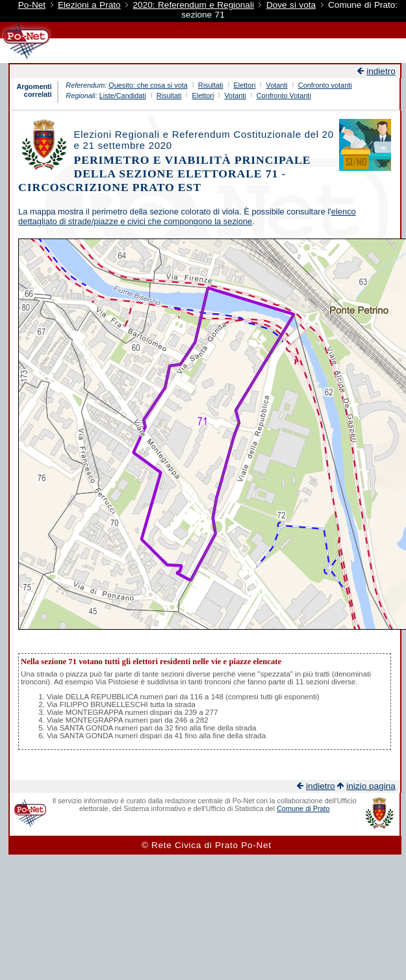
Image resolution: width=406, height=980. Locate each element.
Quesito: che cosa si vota (148, 85)
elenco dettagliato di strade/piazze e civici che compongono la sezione (187, 216)
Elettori (245, 85)
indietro (381, 71)
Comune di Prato (303, 808)
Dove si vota (291, 5)
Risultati (211, 85)
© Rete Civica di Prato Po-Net (207, 845)
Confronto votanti (325, 85)
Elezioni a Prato (89, 5)
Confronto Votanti (284, 96)
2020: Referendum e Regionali (194, 5)
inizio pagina (371, 786)
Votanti (276, 85)
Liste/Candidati (123, 96)
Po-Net (32, 5)
